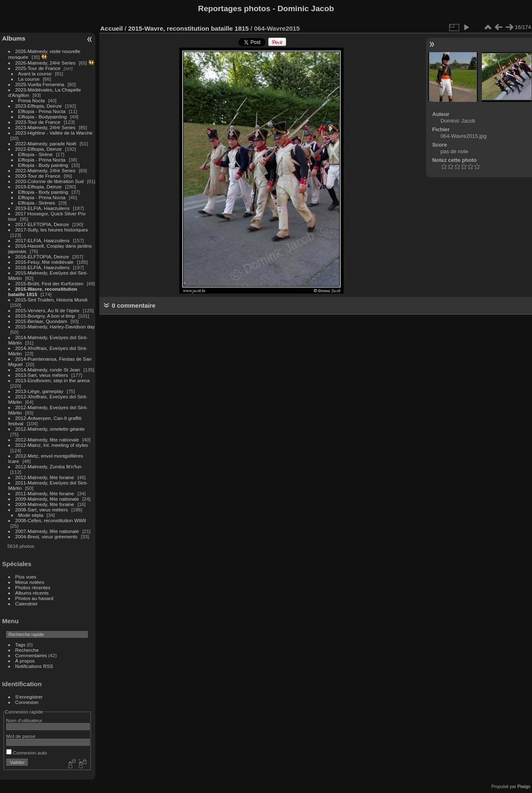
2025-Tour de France (38, 68)
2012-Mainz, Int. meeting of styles (52, 445)
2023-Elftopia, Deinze (39, 106)
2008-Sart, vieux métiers (42, 510)
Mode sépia (31, 515)
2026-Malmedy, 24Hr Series (46, 63)
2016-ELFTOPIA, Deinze (42, 257)
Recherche (27, 650)
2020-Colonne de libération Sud (50, 181)
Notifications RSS (34, 666)
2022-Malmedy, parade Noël (46, 143)
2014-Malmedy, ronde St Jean (48, 370)
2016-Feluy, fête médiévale (45, 262)
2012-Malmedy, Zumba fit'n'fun (48, 466)
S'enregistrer (29, 697)
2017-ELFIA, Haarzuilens (43, 240)
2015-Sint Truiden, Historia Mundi (52, 300)
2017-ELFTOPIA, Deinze (42, 224)
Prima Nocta (32, 100)
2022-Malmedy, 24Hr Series (46, 170)
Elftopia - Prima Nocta (42, 111)
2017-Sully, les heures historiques (52, 230)
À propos (25, 661)
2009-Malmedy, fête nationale (47, 499)
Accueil (112, 28)
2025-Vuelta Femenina (40, 84)
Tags (20, 645)
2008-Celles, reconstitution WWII (51, 520)
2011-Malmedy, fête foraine (45, 493)
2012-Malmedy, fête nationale (47, 440)
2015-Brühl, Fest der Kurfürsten (49, 283)
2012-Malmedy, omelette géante (50, 429)
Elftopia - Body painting (43, 165)
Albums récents (32, 593)
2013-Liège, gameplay (39, 391)
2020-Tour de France (38, 176)
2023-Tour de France (38, 122)
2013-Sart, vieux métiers (42, 375)
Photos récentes (33, 587)
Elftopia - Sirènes (37, 203)
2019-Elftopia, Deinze (39, 187)
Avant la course (35, 74)
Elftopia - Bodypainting (43, 117)
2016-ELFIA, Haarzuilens (42, 267)
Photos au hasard (34, 598)
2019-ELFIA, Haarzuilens (42, 208)
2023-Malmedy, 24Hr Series (46, 127)
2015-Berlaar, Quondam (41, 321)
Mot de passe (21, 736)
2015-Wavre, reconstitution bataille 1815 (188, 28)
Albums (14, 38)
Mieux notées (30, 582)
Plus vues (26, 577)
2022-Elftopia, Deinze (39, 149)
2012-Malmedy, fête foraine (45, 477)
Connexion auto (27, 753)
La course (29, 79)
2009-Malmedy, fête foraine (45, 504)
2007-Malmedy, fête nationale (47, 531)
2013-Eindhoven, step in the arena (53, 380)
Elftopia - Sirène (36, 154)
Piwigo (524, 786)
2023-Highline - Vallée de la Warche (54, 133)
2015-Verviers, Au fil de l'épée (47, 310)
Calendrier (26, 604)
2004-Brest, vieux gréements (46, 536)
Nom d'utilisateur (24, 720)
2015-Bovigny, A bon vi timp (45, 316)
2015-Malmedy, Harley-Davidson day (55, 327)
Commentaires (31, 655)
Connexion (27, 702)
